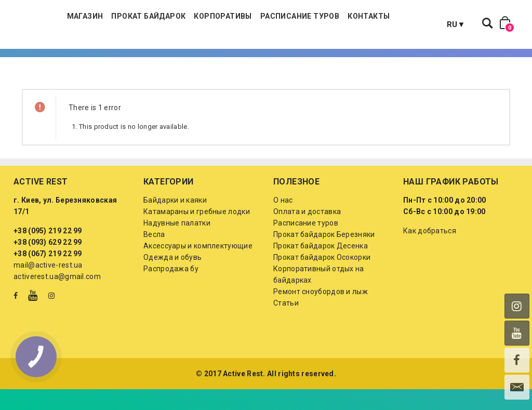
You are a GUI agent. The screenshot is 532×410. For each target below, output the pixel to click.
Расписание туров (347, 26)
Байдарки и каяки (175, 221)
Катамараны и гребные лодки (197, 232)
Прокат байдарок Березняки (324, 255)
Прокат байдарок (196, 26)
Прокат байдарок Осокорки (322, 278)
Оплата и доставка (307, 232)
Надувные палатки (177, 244)
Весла (154, 255)
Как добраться (430, 252)
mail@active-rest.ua (48, 286)
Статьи (286, 324)
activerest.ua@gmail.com (57, 297)
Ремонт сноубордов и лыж (321, 312)
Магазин (132, 26)
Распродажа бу (171, 289)
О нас (283, 221)
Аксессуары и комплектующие (198, 267)
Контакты (416, 26)
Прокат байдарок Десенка (321, 267)
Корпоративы (270, 26)
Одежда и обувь (172, 278)
